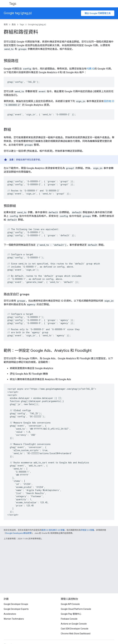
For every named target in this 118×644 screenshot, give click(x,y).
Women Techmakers (14, 619)
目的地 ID (109, 101)
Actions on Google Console (74, 624)
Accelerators (10, 614)
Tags (13, 4)
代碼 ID (90, 69)
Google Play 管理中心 (71, 614)
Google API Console (70, 604)
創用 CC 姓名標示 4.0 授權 (53, 530)
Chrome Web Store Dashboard (76, 634)
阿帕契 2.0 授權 (87, 530)
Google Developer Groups (16, 604)
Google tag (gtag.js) (18, 13)
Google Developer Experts (16, 609)
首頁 (6, 24)
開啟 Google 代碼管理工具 (98, 13)
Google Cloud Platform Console (76, 609)
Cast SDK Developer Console (75, 629)
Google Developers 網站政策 (19, 533)
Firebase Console (69, 619)
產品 (14, 24)
